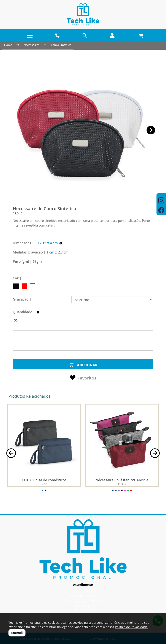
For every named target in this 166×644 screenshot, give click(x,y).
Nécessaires (31, 45)
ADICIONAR (83, 365)
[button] (151, 130)
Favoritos (83, 378)
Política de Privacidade (131, 627)
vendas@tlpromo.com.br (83, 596)
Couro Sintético (61, 45)
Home (8, 45)
